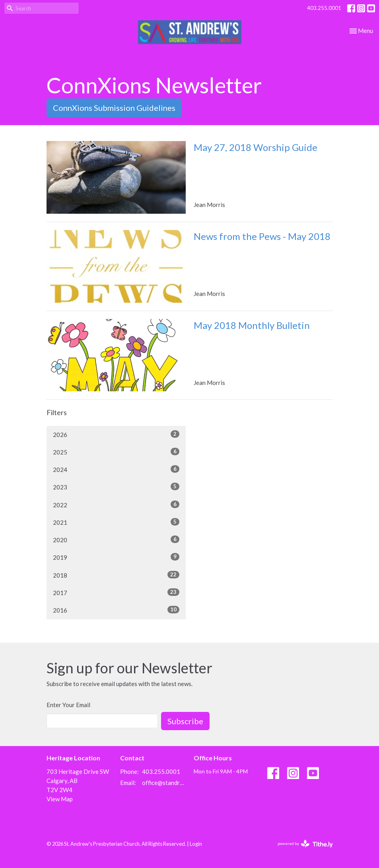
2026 (116, 434)
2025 (116, 452)
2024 (116, 469)
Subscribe (185, 721)
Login (196, 844)
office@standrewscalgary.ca (164, 783)
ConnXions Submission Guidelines (114, 108)
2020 (116, 539)
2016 (116, 610)
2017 (116, 592)
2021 (116, 522)
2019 (116, 557)
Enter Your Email (68, 705)
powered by (305, 844)
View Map (60, 799)
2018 (116, 575)
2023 (116, 487)
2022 (116, 505)
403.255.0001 (324, 8)
